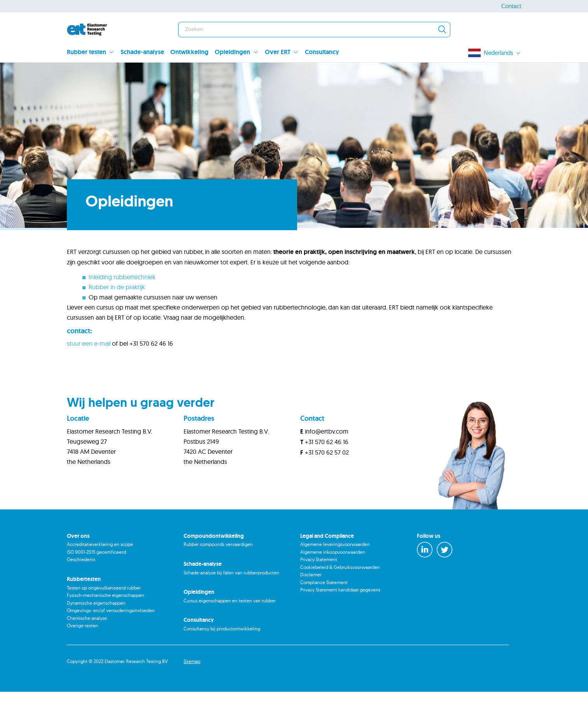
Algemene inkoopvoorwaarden (333, 586)
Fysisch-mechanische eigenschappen (106, 629)
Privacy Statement (319, 594)
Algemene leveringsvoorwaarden (335, 578)
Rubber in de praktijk (117, 321)
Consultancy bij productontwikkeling (222, 663)
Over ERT (278, 52)
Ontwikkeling (189, 52)
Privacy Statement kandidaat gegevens (340, 624)
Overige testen (82, 660)
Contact (511, 6)
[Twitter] (444, 584)
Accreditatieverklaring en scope (100, 578)
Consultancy (322, 52)
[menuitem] (94, 53)
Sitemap (192, 695)
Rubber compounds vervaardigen (218, 578)
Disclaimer (311, 609)
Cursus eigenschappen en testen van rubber (230, 635)
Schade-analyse (142, 52)
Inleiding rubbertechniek (122, 311)
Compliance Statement (324, 617)
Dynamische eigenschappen (96, 637)
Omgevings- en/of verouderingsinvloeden (111, 645)
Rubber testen (87, 52)
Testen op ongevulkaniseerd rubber (104, 622)
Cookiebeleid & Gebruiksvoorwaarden (340, 601)
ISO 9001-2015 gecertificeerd (96, 586)
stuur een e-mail (89, 378)
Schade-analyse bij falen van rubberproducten (231, 607)
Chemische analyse (87, 652)
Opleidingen (232, 52)
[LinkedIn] (425, 584)
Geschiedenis (81, 594)
